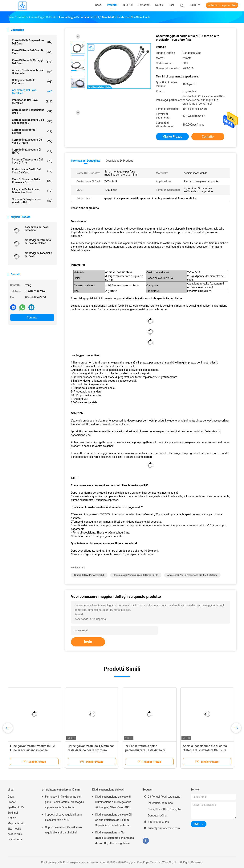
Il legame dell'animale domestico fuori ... (32, 191)
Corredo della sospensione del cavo (32, 42)
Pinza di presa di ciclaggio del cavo (32, 62)
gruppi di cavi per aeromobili (89, 575)
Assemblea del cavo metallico (32, 92)
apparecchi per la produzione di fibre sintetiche (192, 575)
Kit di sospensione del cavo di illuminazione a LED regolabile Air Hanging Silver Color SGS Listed (113, 803)
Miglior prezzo (172, 137)
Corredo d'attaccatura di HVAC (32, 151)
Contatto (32, 318)
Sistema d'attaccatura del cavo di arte (32, 161)
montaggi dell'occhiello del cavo (38, 255)
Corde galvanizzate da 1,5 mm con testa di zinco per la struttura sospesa (91, 750)
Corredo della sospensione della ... (32, 111)
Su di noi (13, 813)
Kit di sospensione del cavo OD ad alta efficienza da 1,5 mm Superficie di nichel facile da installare (114, 820)
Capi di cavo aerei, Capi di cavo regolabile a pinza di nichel (63, 830)
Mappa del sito (16, 823)
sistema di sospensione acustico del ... (32, 201)
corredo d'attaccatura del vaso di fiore (32, 141)
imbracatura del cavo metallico (32, 102)
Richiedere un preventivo (222, 5)
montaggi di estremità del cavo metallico (38, 242)
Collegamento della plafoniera (32, 82)
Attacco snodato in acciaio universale (32, 72)
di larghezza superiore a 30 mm (61, 790)
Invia (88, 642)
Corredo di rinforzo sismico (32, 131)
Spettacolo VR (16, 807)
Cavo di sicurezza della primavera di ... (32, 181)
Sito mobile (14, 829)
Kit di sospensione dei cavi (108, 790)
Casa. (11, 797)
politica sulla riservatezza (15, 837)
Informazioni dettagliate (85, 161)
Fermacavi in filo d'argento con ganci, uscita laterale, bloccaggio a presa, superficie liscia (64, 802)
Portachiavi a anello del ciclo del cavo (32, 171)
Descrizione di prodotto (119, 161)
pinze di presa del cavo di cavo (32, 52)
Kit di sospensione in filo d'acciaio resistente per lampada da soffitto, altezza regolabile (115, 838)
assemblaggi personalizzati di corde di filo (136, 575)
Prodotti (12, 802)
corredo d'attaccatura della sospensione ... (32, 121)
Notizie (12, 818)
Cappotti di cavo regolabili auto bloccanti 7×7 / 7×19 (63, 817)
